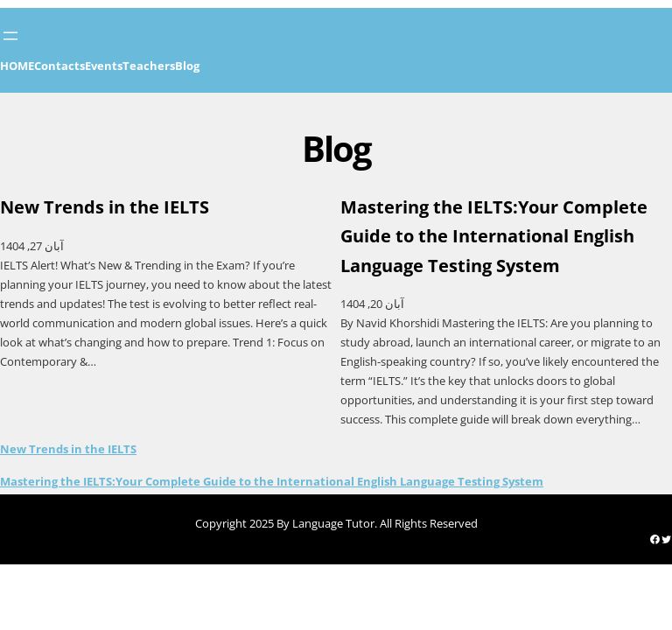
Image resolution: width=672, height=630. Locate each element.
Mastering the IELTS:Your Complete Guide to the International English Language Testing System (272, 481)
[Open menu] (10, 36)
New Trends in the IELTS (68, 449)
